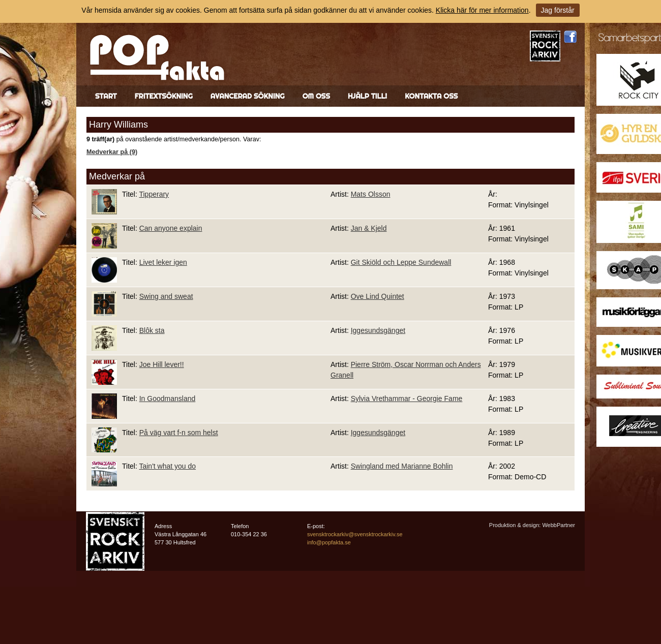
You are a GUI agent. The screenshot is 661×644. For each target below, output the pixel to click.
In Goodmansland (168, 398)
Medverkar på (117, 176)
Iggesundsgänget (378, 330)
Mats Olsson (371, 194)
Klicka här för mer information (482, 10)
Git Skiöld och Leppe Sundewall (401, 262)
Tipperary (154, 194)
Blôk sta (152, 330)
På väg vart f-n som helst (179, 433)
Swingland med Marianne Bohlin (402, 466)
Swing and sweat (166, 296)
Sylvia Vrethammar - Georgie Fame (407, 398)
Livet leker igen (163, 262)
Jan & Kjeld (369, 228)
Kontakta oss (431, 96)
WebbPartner (559, 525)
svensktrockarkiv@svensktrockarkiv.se (355, 534)
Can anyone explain (171, 228)
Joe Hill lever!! (162, 364)
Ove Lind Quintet (378, 296)
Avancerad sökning (248, 96)
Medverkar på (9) (112, 152)
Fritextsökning (164, 96)
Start (106, 96)
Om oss (316, 96)
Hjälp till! (367, 96)
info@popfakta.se (329, 542)
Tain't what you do (167, 466)
